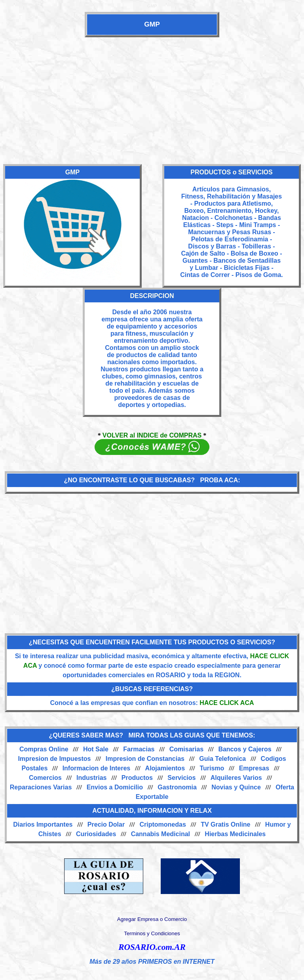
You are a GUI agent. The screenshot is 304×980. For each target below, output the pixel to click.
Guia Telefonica (222, 759)
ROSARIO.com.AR (152, 947)
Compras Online (44, 749)
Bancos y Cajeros (245, 749)
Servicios (181, 778)
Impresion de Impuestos (54, 759)
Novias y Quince (236, 787)
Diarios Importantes (43, 824)
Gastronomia (177, 787)
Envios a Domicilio (115, 787)
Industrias (91, 778)
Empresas (254, 768)
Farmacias (139, 749)
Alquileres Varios (236, 778)
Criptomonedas (162, 824)
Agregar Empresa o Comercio (152, 919)
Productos (137, 778)
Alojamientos (165, 768)
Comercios (45, 778)
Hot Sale (96, 749)
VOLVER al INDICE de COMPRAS (152, 435)
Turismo (212, 768)
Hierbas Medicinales (235, 834)
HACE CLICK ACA (227, 703)
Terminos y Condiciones (152, 933)
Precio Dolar (106, 824)
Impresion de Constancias (145, 759)
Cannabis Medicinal (161, 834)
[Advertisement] (152, 101)
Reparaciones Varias (41, 787)
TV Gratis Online (225, 824)
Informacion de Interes (97, 768)
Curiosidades (96, 834)
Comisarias (186, 749)
